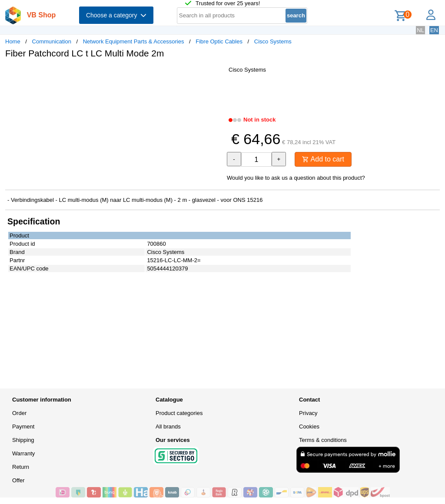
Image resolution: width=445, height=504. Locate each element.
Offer (18, 480)
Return (21, 467)
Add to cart (323, 159)
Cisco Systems (273, 41)
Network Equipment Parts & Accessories (134, 41)
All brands (168, 427)
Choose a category (116, 15)
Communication (52, 41)
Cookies (309, 427)
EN (434, 30)
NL (420, 30)
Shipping (23, 440)
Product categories (179, 413)
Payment (23, 427)
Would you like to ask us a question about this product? (296, 178)
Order (19, 413)
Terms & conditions (323, 440)
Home (13, 41)
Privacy (308, 413)
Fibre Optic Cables (219, 41)
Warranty (23, 453)
